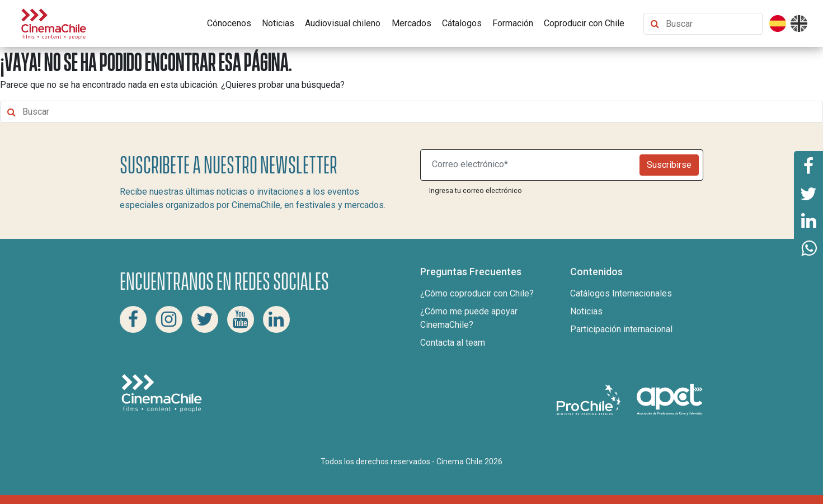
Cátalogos (462, 23)
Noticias (278, 23)
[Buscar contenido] (711, 24)
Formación (513, 23)
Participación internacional (621, 329)
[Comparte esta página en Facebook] (808, 165)
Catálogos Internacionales (621, 293)
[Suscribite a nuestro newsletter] (533, 165)
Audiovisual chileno (343, 23)
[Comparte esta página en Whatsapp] (808, 249)
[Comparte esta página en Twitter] (808, 193)
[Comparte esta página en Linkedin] (808, 221)
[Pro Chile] (590, 399)
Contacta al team (453, 343)
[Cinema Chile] (54, 23)
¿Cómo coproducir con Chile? (477, 293)
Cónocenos (229, 23)
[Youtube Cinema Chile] (241, 319)
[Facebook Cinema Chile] (133, 319)
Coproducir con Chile (584, 23)
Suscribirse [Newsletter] (669, 165)
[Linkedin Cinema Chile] (276, 319)
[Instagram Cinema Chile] (169, 319)
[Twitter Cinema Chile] (205, 319)
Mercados (411, 23)
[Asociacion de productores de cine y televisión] (670, 399)
